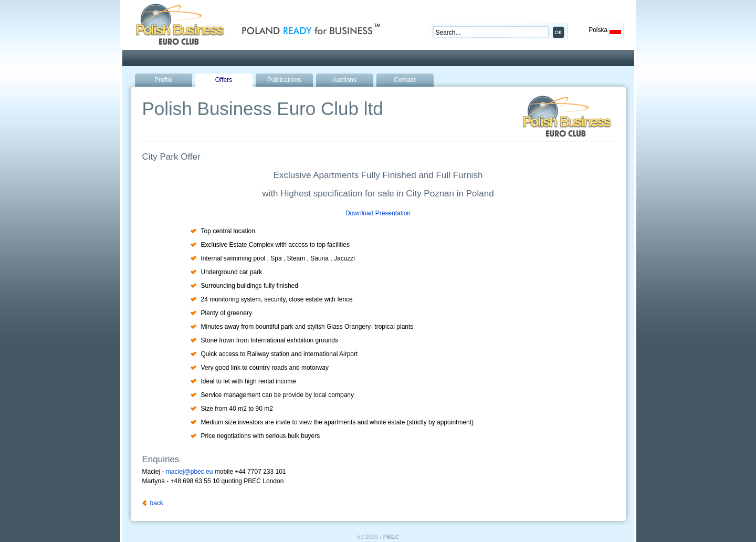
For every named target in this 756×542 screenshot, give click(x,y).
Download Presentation (378, 213)
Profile (163, 80)
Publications (284, 80)
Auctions (344, 80)
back (157, 503)
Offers (224, 80)
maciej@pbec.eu (190, 472)
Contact (405, 80)
